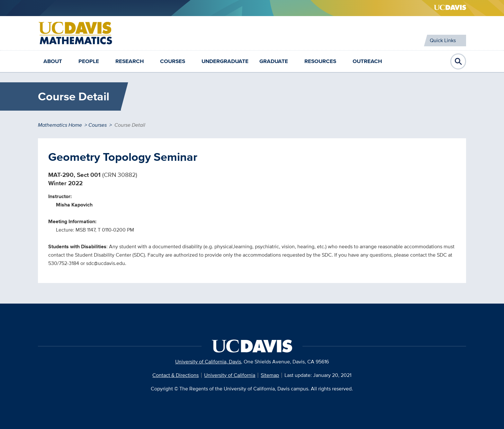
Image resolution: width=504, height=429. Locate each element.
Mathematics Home (60, 125)
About (53, 61)
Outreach (367, 61)
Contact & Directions (175, 375)
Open (458, 61)
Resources (320, 61)
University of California (230, 375)
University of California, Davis (208, 362)
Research (130, 61)
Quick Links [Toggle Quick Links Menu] (443, 40)
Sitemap (270, 375)
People (89, 61)
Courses (173, 61)
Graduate (274, 61)
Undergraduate (225, 61)
